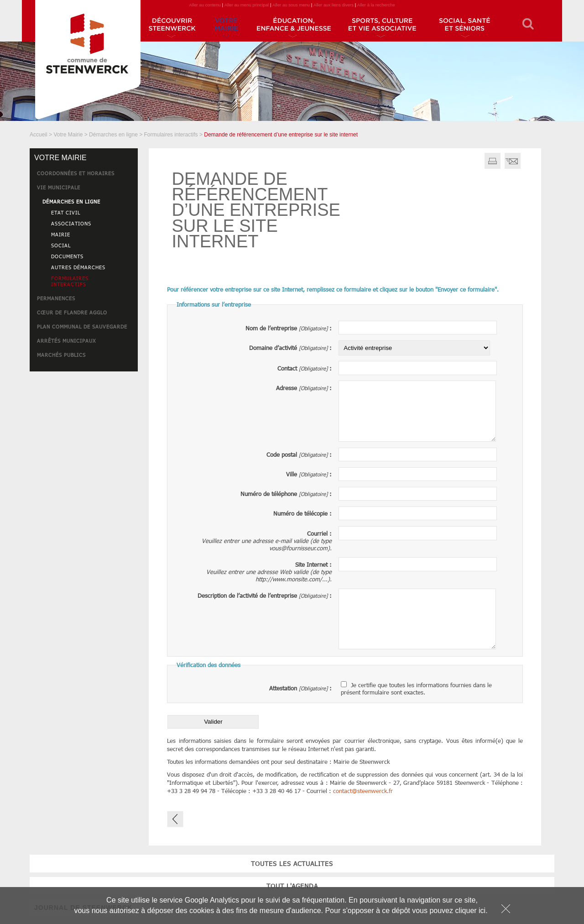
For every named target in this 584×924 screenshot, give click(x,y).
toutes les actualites (84, 389)
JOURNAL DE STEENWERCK (83, 433)
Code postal (282, 454)
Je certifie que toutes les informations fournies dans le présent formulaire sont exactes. (416, 689)
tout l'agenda (84, 412)
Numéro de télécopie (300, 513)
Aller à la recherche (376, 5)
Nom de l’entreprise (271, 328)
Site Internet (311, 564)
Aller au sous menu (291, 5)
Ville (292, 474)
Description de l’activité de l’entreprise (247, 595)
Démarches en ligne (113, 135)
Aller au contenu (205, 5)
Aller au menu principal (247, 5)
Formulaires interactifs (171, 135)
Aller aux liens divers (334, 5)
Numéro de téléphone (269, 494)
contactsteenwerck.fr (363, 791)
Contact (287, 368)
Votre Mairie (68, 135)
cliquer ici (470, 911)
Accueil (39, 135)
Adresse (287, 388)
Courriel (317, 533)
